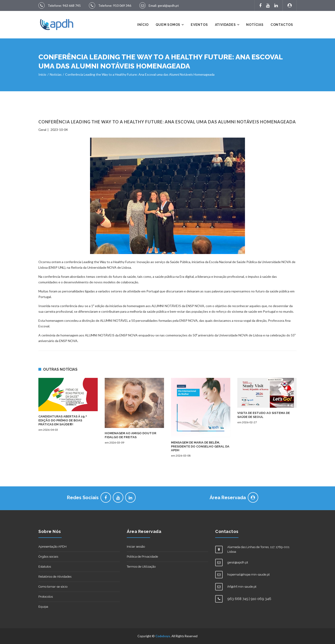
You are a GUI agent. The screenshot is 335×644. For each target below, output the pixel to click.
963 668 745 (72, 5)
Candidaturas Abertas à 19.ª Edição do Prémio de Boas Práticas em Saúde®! (63, 420)
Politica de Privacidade (142, 557)
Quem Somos (168, 25)
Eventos (199, 25)
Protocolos (46, 597)
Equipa (43, 607)
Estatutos (45, 567)
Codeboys (163, 636)
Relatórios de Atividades (55, 577)
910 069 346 (122, 5)
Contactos (282, 25)
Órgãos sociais (48, 557)
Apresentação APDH (52, 547)
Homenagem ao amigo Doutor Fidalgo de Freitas (131, 435)
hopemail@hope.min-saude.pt (248, 575)
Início (143, 25)
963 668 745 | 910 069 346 (249, 599)
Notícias (255, 25)
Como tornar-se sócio (53, 587)
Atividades (225, 25)
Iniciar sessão (136, 547)
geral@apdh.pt (168, 5)
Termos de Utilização (141, 567)
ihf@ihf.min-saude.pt (242, 587)
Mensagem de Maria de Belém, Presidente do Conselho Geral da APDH (200, 446)
